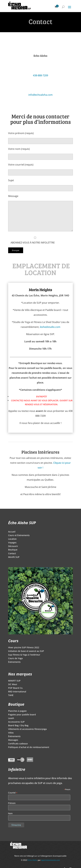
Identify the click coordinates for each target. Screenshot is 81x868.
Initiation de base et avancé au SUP (26, 651)
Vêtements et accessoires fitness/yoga (27, 729)
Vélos (11, 733)
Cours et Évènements (19, 535)
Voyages (12, 543)
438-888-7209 (40, 75)
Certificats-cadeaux (18, 744)
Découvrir (13, 546)
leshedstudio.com (50, 327)
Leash (11, 718)
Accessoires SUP (16, 722)
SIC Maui (13, 685)
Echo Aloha (33, 860)
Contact (12, 554)
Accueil (12, 532)
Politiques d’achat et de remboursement (29, 747)
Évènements (14, 662)
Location (12, 539)
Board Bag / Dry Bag (18, 726)
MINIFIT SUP (14, 681)
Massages (13, 740)
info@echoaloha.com (40, 95)
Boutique (13, 550)
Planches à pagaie (17, 711)
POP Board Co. (16, 688)
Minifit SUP (14, 557)
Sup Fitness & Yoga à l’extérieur (24, 655)
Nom (10, 813)
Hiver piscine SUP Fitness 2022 (24, 648)
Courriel (13, 793)
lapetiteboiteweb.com (50, 860)
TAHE (11, 695)
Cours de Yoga (15, 659)
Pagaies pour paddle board (22, 715)
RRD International (17, 692)
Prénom (12, 803)
